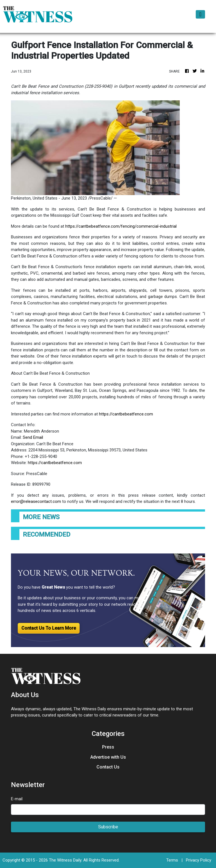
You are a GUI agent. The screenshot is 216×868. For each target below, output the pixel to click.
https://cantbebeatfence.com (126, 414)
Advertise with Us (108, 757)
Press (108, 747)
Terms (172, 860)
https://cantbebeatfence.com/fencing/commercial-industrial (121, 226)
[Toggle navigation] (200, 14)
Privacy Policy (199, 860)
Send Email (33, 437)
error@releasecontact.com (36, 501)
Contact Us (108, 767)
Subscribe (108, 827)
